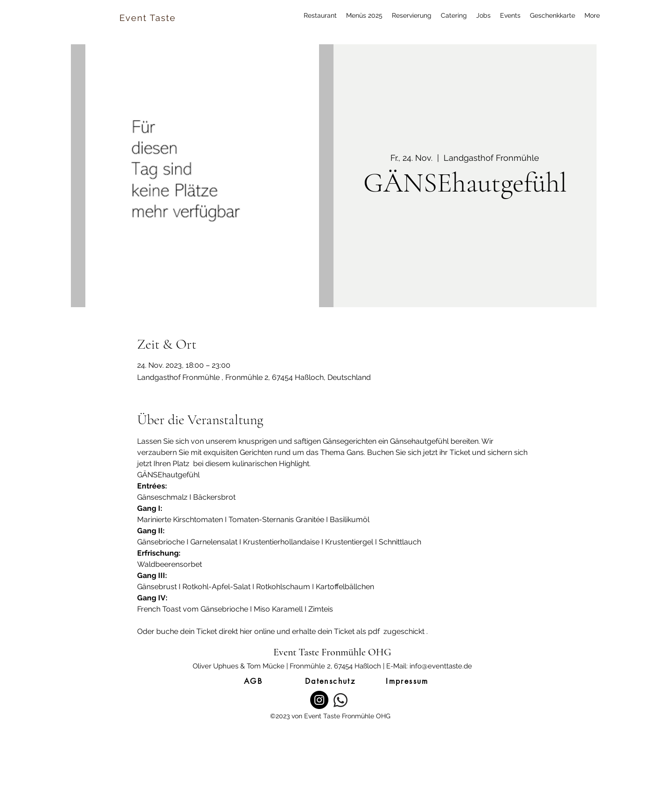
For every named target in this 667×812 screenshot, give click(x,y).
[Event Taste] (148, 18)
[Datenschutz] (330, 681)
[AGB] (253, 681)
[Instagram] (319, 700)
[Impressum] (407, 681)
